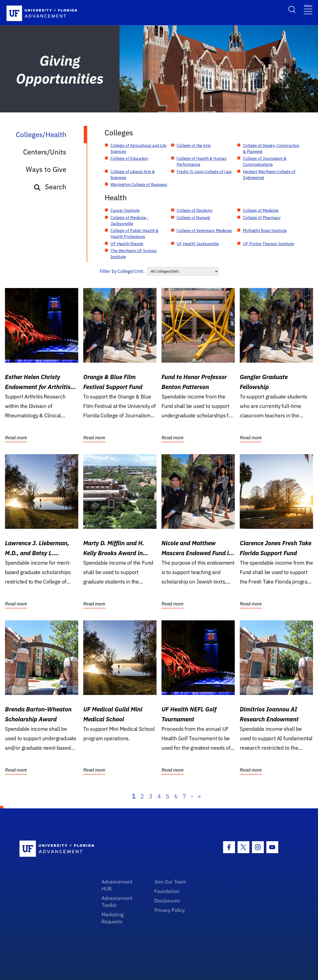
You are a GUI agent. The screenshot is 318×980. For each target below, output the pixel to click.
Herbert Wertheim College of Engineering (269, 175)
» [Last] (199, 796)
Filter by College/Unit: (122, 271)
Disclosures (167, 901)
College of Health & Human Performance (202, 161)
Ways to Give (46, 169)
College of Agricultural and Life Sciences (139, 148)
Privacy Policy (170, 910)
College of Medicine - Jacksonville (130, 221)
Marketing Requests (113, 918)
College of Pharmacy (262, 218)
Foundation (167, 891)
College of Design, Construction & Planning (271, 148)
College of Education (129, 158)
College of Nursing (193, 218)
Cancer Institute (125, 210)
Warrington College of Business (139, 185)
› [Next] (192, 796)
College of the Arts (194, 146)
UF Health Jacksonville (198, 244)
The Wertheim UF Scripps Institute (134, 254)
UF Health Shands (127, 244)
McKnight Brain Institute (265, 231)
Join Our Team (170, 882)
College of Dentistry (195, 210)
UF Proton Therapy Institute (268, 244)
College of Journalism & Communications (265, 161)
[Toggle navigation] (308, 9)
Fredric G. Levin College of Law (204, 172)
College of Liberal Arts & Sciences (133, 175)
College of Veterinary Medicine (204, 231)
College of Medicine (261, 210)
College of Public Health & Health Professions (135, 234)
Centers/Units (45, 152)
